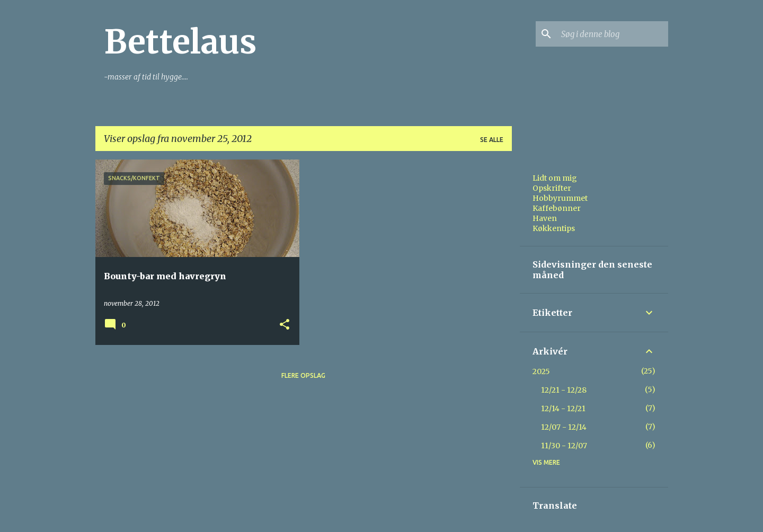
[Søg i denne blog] (613, 34)
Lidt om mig (555, 178)
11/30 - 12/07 (564, 446)
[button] (285, 325)
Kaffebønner (557, 208)
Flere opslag (303, 375)
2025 (541, 371)
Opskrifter (552, 188)
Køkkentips (554, 228)
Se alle (492, 140)
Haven (545, 218)
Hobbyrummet (560, 198)
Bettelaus (180, 42)
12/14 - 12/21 (563, 409)
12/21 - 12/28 (564, 390)
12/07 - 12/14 (564, 427)
